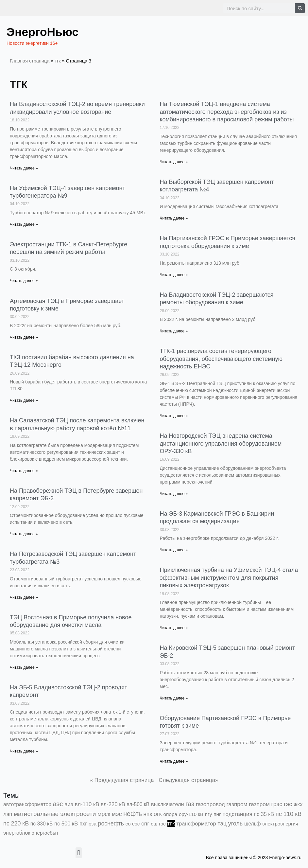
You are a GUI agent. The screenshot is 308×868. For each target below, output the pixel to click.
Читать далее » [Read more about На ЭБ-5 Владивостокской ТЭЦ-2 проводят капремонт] (24, 751)
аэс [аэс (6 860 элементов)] (58, 804)
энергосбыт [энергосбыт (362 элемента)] (45, 833)
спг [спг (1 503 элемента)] (145, 824)
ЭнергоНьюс (47, 31)
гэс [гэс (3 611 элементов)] (288, 804)
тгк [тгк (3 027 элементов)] (171, 823)
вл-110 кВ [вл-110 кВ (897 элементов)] (87, 804)
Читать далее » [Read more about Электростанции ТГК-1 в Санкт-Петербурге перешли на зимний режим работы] (24, 281)
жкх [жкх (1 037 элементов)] (298, 804)
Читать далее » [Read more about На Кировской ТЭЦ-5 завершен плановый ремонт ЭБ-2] (174, 698)
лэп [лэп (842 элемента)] (8, 814)
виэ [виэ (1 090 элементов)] (69, 804)
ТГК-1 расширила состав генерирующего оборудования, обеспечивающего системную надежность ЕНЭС (221, 359)
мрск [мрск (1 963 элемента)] (104, 814)
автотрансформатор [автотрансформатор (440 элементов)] (27, 804)
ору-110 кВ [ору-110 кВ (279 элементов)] (191, 814)
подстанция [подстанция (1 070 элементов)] (237, 814)
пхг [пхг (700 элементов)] (83, 824)
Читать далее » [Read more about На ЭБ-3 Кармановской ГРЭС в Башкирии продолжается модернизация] (174, 550)
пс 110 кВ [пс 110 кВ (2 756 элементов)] (289, 814)
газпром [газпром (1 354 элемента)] (259, 804)
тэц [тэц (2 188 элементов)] (222, 824)
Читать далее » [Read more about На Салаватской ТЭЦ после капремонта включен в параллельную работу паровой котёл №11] (24, 471)
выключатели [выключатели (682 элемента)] (167, 804)
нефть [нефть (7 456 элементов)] (133, 814)
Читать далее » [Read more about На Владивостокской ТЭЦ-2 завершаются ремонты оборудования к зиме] (174, 331)
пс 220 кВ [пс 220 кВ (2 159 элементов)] (16, 824)
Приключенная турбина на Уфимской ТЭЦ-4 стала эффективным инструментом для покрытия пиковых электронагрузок (229, 578)
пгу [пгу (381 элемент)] (209, 814)
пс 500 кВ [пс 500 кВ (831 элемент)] (66, 824)
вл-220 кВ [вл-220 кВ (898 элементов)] (113, 804)
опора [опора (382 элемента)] (170, 814)
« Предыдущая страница (122, 780)
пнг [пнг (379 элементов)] (217, 814)
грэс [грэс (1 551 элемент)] (277, 804)
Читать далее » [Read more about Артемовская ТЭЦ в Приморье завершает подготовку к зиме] (24, 337)
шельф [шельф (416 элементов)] (253, 824)
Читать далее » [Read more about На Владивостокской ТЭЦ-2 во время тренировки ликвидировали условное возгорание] (24, 168)
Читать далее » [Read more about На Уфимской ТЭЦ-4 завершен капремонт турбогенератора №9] (24, 224)
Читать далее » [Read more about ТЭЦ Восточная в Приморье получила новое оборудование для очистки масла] (24, 667)
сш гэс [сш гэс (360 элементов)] (158, 824)
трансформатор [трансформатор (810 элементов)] (196, 824)
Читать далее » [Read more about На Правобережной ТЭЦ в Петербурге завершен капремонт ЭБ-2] (24, 534)
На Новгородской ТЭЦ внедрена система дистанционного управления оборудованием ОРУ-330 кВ (221, 443)
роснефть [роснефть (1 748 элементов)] (111, 824)
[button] (79, 853)
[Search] (300, 8)
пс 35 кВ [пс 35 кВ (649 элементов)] (264, 814)
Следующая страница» (188, 780)
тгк (58, 61)
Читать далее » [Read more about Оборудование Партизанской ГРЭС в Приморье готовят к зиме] (174, 761)
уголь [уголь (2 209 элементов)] (235, 824)
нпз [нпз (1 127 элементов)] (148, 814)
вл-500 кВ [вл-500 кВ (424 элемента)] (138, 804)
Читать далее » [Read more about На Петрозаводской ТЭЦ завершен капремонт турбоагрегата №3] (24, 597)
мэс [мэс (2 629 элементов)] (117, 814)
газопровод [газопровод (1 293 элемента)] (210, 804)
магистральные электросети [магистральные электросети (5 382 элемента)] (55, 814)
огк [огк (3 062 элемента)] (158, 814)
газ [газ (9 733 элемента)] (190, 804)
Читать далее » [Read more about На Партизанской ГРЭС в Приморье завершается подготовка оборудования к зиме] (174, 275)
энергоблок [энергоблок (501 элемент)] (17, 833)
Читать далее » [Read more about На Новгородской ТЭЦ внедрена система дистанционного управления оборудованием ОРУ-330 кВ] (174, 494)
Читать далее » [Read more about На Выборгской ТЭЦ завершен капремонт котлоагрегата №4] (174, 218)
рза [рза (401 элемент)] (93, 824)
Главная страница (30, 61)
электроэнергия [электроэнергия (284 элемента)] (280, 824)
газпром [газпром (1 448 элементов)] (237, 804)
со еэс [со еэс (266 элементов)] (133, 824)
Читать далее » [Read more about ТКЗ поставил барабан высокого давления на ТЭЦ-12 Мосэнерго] (24, 400)
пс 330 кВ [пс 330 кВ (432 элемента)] (42, 824)
